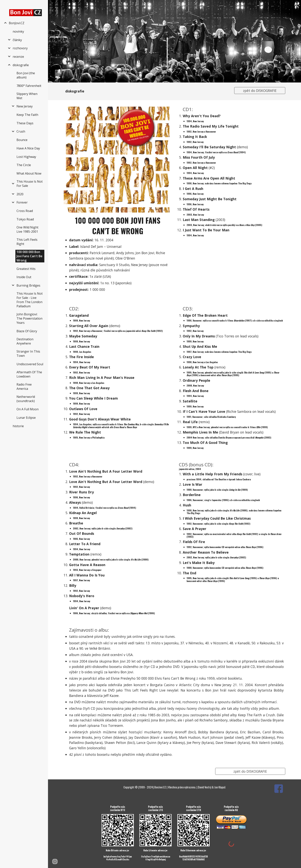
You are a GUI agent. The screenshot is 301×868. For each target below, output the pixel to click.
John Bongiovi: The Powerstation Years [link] (29, 318)
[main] (146, 91)
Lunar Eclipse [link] (26, 418)
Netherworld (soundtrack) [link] (26, 399)
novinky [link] (18, 31)
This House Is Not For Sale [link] (30, 184)
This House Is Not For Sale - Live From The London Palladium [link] (30, 300)
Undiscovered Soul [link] (30, 364)
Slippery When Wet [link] (27, 96)
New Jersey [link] (25, 106)
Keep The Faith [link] (27, 115)
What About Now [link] (29, 173)
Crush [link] (21, 131)
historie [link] (18, 426)
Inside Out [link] (24, 277)
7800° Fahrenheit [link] (29, 86)
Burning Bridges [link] (28, 285)
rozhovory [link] (20, 48)
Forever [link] (22, 202)
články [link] (17, 40)
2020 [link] (20, 194)
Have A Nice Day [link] (28, 148)
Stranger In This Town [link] (28, 354)
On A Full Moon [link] (28, 409)
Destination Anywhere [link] (25, 341)
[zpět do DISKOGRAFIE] (260, 91)
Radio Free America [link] (24, 387)
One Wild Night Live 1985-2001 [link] (27, 229)
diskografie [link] (21, 65)
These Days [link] (25, 123)
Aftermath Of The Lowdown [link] (29, 374)
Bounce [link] (22, 140)
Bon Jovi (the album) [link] (26, 75)
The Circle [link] (24, 165)
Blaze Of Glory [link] (27, 331)
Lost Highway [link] (26, 157)
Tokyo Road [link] (25, 219)
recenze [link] (18, 57)
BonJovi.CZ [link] (17, 23)
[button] (296, 5)
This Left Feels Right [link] (27, 242)
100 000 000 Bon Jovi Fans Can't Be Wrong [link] (29, 256)
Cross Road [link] (25, 211)
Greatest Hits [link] (26, 269)
